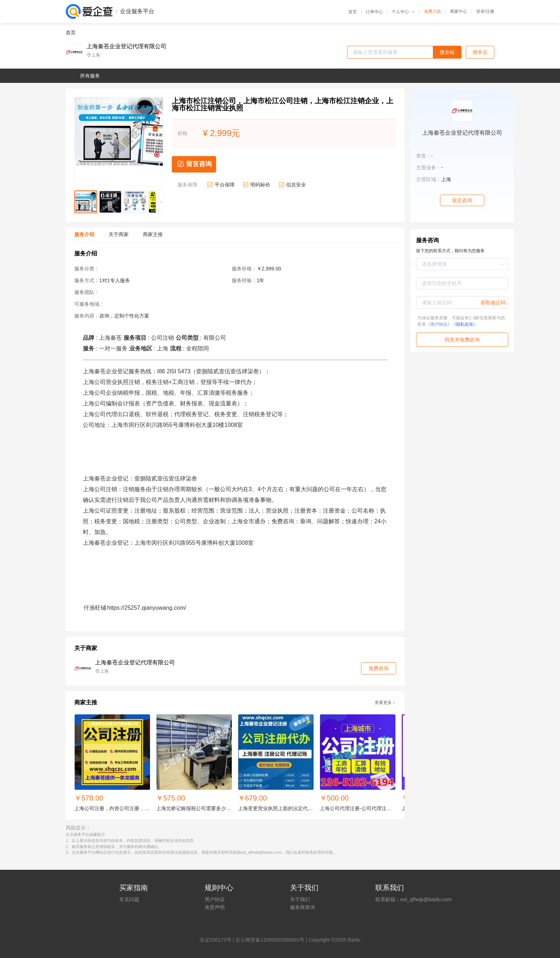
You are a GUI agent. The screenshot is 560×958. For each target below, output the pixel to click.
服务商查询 (302, 907)
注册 (490, 11)
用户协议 (215, 899)
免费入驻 (432, 11)
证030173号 (218, 940)
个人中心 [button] (403, 12)
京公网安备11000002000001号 (270, 940)
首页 (352, 12)
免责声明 (215, 907)
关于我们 (300, 899)
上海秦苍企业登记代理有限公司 (126, 46)
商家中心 (459, 11)
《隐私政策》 (465, 324)
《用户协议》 (439, 324)
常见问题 (129, 899)
